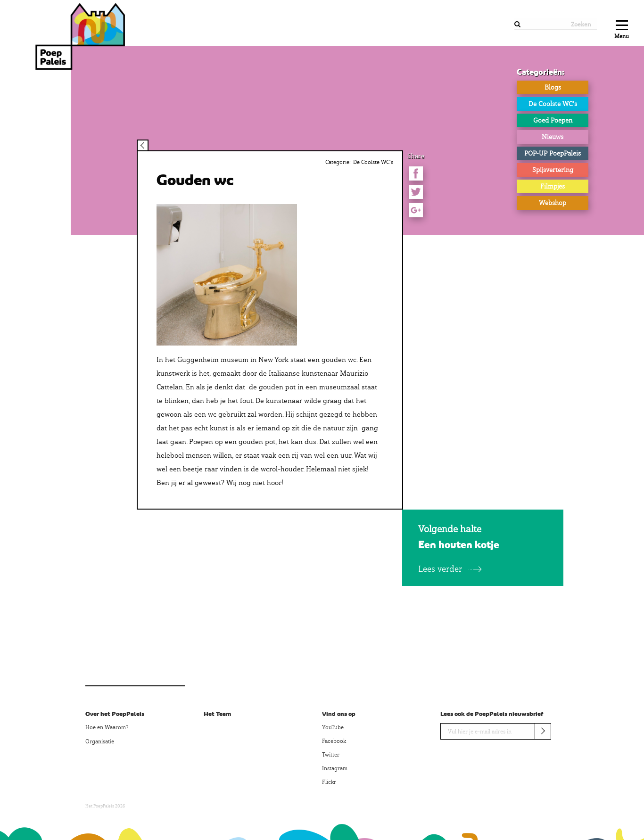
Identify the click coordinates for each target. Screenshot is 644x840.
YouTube (333, 727)
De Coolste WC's (553, 104)
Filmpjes (553, 186)
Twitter (331, 755)
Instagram (335, 768)
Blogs (553, 87)
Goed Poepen (553, 120)
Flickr (329, 782)
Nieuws (553, 137)
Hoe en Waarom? (107, 727)
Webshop (553, 203)
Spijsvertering (553, 170)
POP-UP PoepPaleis (553, 153)
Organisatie (100, 741)
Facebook (334, 741)
